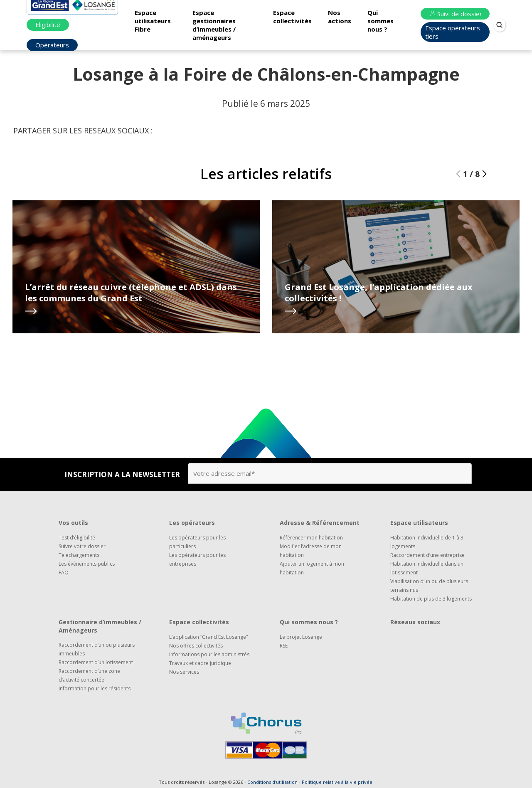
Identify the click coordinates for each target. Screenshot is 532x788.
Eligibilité (48, 25)
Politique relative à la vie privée (337, 782)
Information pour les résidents (95, 688)
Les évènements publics (87, 564)
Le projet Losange (301, 637)
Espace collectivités (292, 17)
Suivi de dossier (455, 14)
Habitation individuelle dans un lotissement (427, 568)
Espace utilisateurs (419, 523)
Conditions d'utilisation (272, 782)
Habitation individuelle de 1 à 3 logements (427, 542)
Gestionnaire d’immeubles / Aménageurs (100, 626)
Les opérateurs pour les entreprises (197, 559)
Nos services (184, 672)
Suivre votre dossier (82, 546)
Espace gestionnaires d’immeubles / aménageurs (214, 25)
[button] (484, 174)
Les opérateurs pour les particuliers (197, 542)
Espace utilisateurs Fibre (153, 21)
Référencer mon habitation (311, 538)
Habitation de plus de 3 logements (431, 599)
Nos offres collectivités (196, 646)
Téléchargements (79, 555)
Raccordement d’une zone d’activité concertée (89, 675)
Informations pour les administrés (209, 654)
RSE (284, 646)
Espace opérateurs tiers (453, 32)
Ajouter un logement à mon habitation (312, 568)
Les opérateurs (192, 523)
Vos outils (73, 523)
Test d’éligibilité (77, 538)
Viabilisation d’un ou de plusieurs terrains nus (429, 586)
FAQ (64, 573)
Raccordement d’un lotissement (96, 662)
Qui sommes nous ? (381, 21)
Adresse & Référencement (320, 523)
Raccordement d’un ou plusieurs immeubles (97, 649)
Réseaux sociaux (415, 622)
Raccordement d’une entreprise (427, 555)
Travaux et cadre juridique (200, 663)
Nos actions (340, 17)
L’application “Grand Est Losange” (208, 637)
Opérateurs (52, 45)
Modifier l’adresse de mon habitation (311, 551)
